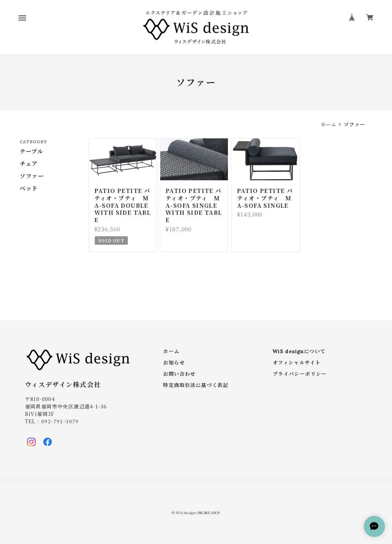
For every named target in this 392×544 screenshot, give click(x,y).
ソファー (32, 176)
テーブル (32, 151)
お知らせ (174, 363)
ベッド (29, 188)
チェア (29, 164)
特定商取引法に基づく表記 (196, 385)
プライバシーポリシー (300, 374)
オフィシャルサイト (297, 363)
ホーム (329, 124)
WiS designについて (299, 352)
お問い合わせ (179, 374)
